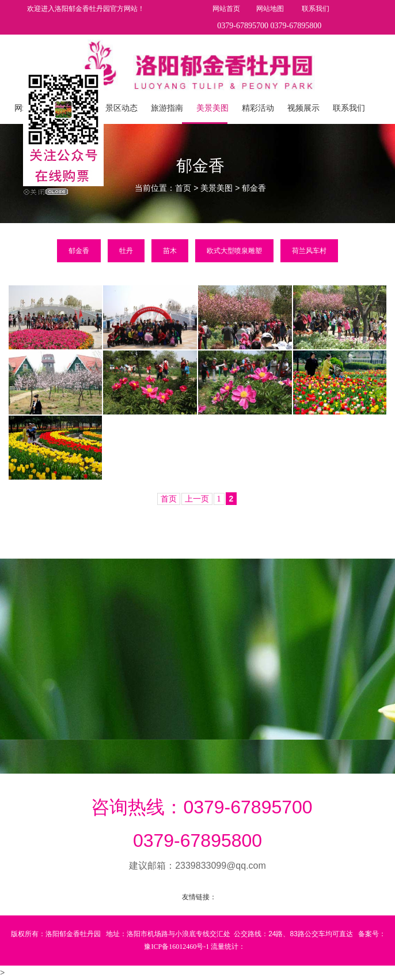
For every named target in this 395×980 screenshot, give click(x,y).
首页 (183, 188)
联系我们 (316, 9)
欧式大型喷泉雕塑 (234, 251)
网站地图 (271, 9)
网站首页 (226, 9)
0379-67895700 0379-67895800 (269, 26)
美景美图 (217, 188)
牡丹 (126, 251)
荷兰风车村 (309, 251)
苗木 (170, 251)
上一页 (197, 499)
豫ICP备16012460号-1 (176, 947)
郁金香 (254, 188)
